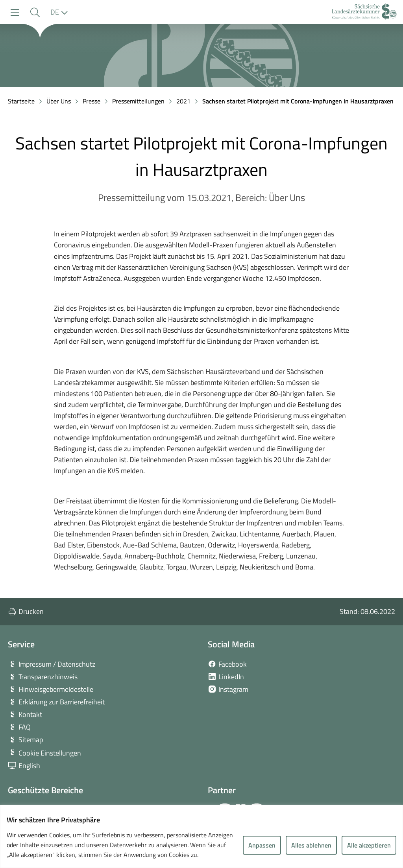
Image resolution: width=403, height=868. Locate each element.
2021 (183, 101)
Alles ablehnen (311, 845)
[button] (35, 12)
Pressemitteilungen (138, 101)
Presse (92, 101)
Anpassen (262, 845)
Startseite (21, 101)
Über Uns (59, 101)
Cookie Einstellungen (50, 753)
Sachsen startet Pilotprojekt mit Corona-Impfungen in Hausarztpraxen (298, 101)
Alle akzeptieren (369, 845)
